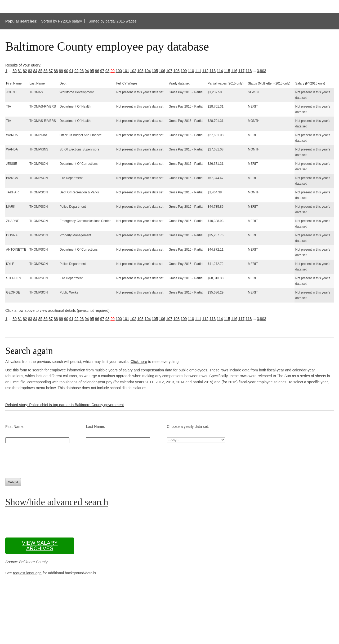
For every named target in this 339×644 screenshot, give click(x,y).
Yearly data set (179, 83)
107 (169, 71)
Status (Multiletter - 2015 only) (269, 83)
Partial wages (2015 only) (226, 83)
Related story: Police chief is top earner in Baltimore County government (64, 405)
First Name (14, 83)
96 (97, 71)
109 (184, 71)
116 (234, 71)
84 (35, 71)
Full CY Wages (127, 83)
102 (133, 71)
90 (66, 71)
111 (198, 71)
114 (220, 71)
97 (102, 71)
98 (108, 71)
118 (249, 71)
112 (205, 71)
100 (119, 71)
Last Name (37, 83)
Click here (139, 362)
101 (126, 71)
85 (41, 71)
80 (15, 71)
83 (30, 71)
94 (87, 71)
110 (191, 71)
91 (71, 71)
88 (56, 71)
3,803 (262, 71)
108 (177, 71)
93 (82, 71)
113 (213, 71)
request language (27, 573)
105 (155, 71)
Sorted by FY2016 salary (61, 21)
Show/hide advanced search (57, 502)
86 (46, 71)
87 (51, 71)
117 (241, 71)
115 (227, 71)
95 (92, 71)
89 (61, 71)
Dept (63, 83)
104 (148, 71)
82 (25, 71)
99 (113, 71)
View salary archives (40, 546)
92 (77, 71)
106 (162, 71)
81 (20, 71)
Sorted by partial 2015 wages (112, 21)
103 (140, 71)
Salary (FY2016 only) (310, 83)
